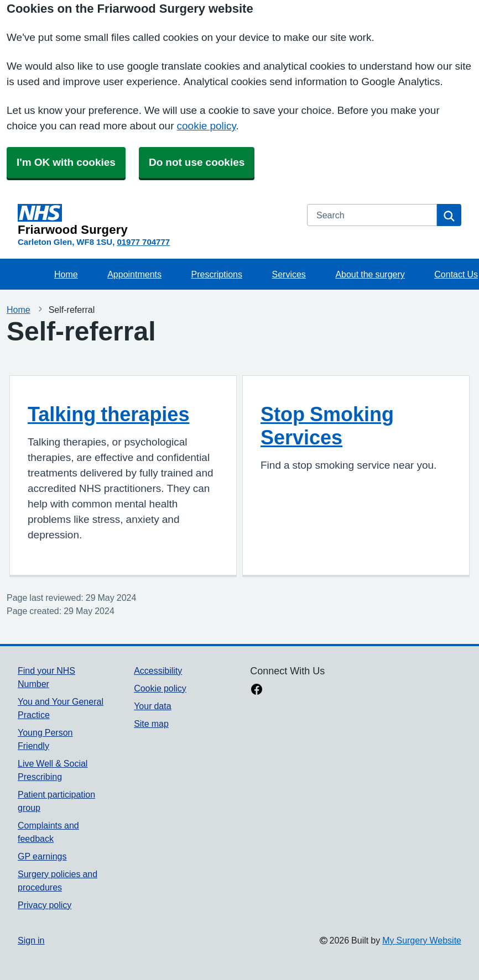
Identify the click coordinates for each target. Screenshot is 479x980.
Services (289, 274)
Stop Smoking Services (327, 426)
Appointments (134, 274)
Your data (152, 706)
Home (66, 274)
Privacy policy (45, 905)
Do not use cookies (197, 162)
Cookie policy (160, 688)
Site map (151, 724)
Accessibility (158, 670)
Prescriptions (217, 274)
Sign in (31, 940)
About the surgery (370, 274)
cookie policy (207, 126)
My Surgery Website (422, 940)
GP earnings (42, 856)
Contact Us (456, 274)
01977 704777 (143, 242)
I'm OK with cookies (66, 162)
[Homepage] (156, 220)
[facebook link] (257, 690)
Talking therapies (108, 414)
